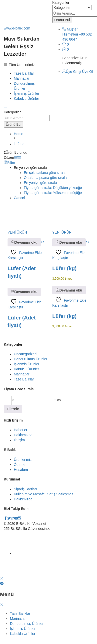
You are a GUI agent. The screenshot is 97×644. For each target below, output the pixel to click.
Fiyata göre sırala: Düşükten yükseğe (53, 188)
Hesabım (21, 470)
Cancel (19, 198)
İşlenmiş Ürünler (27, 93)
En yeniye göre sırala (40, 183)
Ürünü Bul (62, 20)
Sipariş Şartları (25, 489)
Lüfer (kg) (64, 268)
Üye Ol (88, 72)
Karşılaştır (15, 258)
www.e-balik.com (17, 28)
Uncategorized (25, 354)
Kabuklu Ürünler (26, 99)
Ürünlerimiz (23, 460)
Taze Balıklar (24, 73)
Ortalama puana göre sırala (45, 178)
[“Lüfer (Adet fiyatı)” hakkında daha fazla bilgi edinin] (24, 242)
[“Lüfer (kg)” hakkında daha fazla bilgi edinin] (69, 242)
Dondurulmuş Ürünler (31, 359)
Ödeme (20, 465)
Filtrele (13, 409)
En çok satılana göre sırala (45, 173)
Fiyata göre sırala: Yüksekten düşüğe (53, 193)
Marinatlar (22, 78)
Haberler (21, 430)
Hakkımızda (23, 435)
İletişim (19, 440)
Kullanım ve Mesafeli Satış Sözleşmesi (44, 494)
